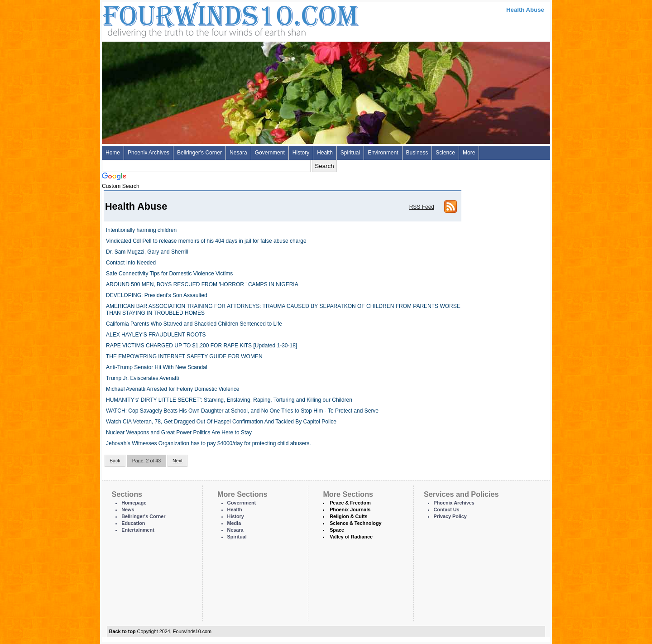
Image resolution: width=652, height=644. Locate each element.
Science (445, 153)
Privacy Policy (450, 516)
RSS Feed (422, 207)
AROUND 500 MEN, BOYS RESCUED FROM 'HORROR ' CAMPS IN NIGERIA (202, 284)
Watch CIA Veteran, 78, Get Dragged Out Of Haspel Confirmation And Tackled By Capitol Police (221, 422)
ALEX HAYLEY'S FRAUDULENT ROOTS (156, 335)
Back (115, 461)
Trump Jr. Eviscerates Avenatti (142, 378)
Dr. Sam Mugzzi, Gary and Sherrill (147, 252)
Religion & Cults (348, 516)
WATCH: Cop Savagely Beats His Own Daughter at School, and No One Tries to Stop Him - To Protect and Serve (242, 411)
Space (337, 530)
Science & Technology (355, 523)
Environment (383, 153)
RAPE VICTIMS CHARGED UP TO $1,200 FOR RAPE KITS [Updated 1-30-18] (201, 346)
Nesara (238, 153)
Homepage (134, 503)
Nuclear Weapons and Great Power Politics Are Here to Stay (179, 433)
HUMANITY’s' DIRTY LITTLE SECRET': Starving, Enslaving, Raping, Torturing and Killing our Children (229, 400)
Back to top (122, 631)
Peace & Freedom (350, 503)
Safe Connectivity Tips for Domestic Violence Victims (169, 274)
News (128, 509)
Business (417, 153)
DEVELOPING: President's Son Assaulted (157, 295)
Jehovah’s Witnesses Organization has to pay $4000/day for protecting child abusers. (209, 443)
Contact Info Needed (131, 263)
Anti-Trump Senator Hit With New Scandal (157, 367)
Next (177, 461)
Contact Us (447, 509)
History (301, 153)
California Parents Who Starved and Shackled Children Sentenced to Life (194, 324)
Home (113, 153)
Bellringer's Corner (199, 153)
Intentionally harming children (141, 230)
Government (270, 153)
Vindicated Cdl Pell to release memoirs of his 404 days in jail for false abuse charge (206, 241)
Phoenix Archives (149, 153)
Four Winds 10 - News (192, 18)
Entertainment (138, 530)
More (469, 153)
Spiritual (350, 153)
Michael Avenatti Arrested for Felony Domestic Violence (173, 389)
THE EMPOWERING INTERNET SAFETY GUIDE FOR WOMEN (184, 356)
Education (133, 523)
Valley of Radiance (351, 537)
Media (234, 523)
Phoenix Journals (350, 509)
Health (325, 153)
